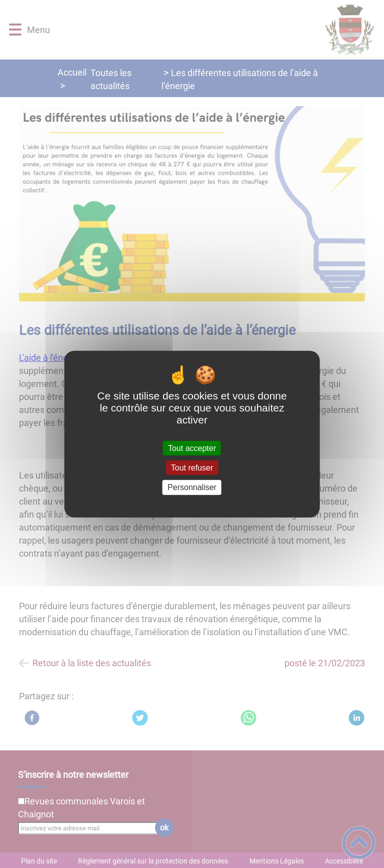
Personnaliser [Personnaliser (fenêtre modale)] (192, 487)
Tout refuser (192, 468)
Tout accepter (192, 448)
